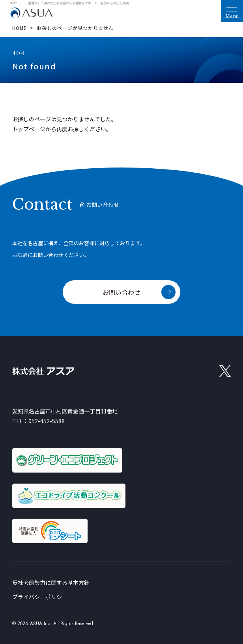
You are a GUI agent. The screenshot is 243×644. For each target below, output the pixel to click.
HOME (20, 28)
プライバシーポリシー (40, 597)
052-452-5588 (47, 421)
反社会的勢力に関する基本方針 (51, 583)
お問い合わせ (121, 292)
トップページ (29, 129)
